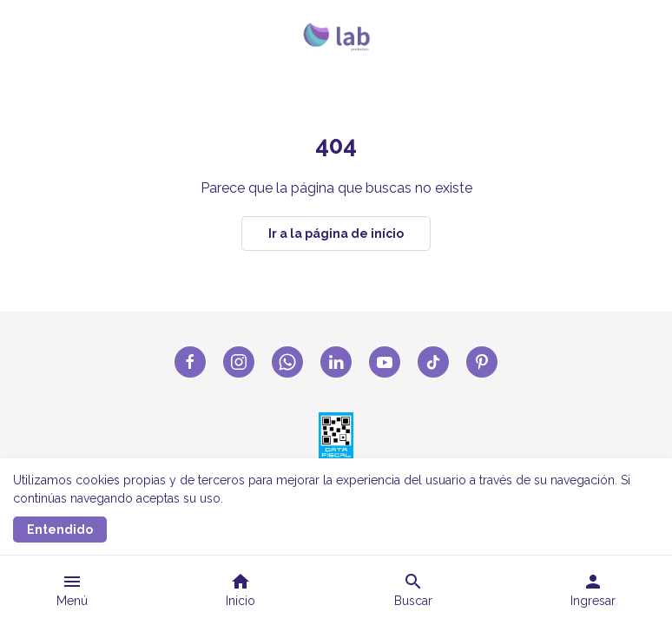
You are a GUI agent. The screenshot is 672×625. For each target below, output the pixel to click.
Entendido (60, 530)
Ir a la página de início (336, 234)
